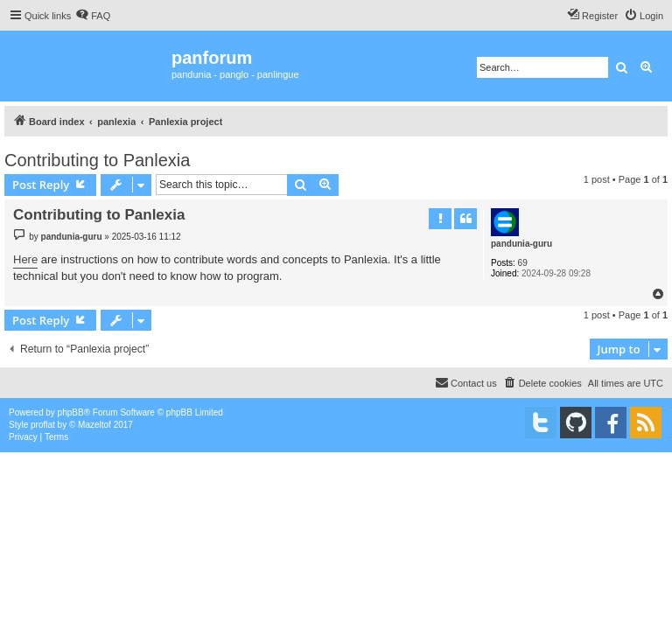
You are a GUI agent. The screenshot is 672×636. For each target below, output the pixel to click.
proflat (43, 425)
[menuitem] (93, 16)
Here (25, 259)
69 (523, 263)
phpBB (71, 412)
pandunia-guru (521, 244)
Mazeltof (94, 425)
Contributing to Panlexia (97, 160)
